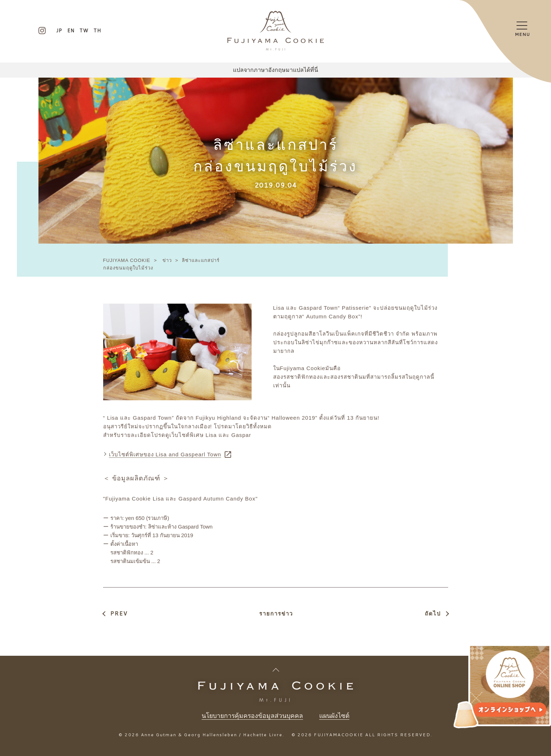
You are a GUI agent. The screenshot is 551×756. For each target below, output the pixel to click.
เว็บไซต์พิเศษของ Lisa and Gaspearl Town (165, 454)
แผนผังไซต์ (335, 715)
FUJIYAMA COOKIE (127, 260)
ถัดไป (433, 614)
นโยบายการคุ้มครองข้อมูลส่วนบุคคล (252, 715)
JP (59, 31)
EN (71, 31)
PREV (119, 614)
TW (84, 31)
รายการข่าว (276, 614)
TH (97, 31)
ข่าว (167, 260)
